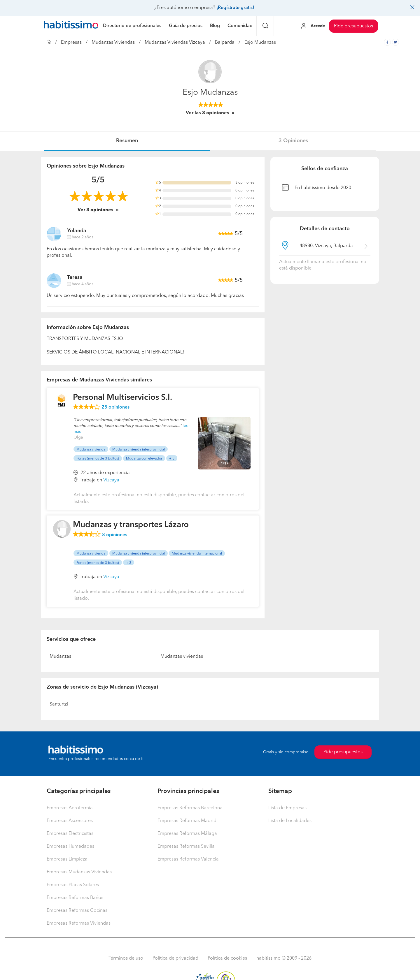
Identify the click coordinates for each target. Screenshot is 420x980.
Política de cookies (227, 958)
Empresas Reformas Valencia (188, 859)
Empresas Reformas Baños (75, 898)
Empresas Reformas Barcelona (190, 808)
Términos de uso (126, 958)
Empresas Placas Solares (73, 885)
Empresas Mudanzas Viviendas (79, 872)
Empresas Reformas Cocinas (77, 911)
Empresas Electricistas (70, 834)
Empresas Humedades (70, 847)
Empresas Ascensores (70, 821)
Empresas (71, 43)
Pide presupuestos (353, 26)
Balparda (225, 43)
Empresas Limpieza (67, 859)
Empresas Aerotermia (70, 808)
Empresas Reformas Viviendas (79, 923)
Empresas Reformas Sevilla (186, 847)
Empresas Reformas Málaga (187, 834)
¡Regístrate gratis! (235, 8)
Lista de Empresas (287, 808)
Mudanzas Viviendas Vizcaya (175, 43)
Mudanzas (60, 657)
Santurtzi (59, 704)
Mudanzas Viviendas (113, 43)
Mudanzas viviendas (182, 657)
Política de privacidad (175, 958)
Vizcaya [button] (111, 480)
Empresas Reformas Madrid (187, 821)
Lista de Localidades (290, 821)
